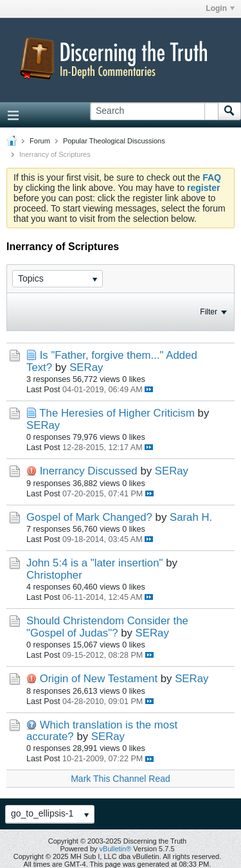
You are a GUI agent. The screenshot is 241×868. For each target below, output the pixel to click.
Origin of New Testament (99, 679)
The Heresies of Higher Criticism (117, 413)
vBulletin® (116, 849)
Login (220, 8)
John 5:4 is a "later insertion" (94, 563)
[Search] (154, 111)
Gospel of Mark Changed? (89, 517)
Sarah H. (191, 517)
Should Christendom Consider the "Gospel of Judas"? (107, 627)
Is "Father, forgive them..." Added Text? (112, 361)
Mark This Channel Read (121, 779)
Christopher (54, 575)
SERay (86, 367)
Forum (40, 141)
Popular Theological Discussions (114, 141)
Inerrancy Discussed (89, 471)
